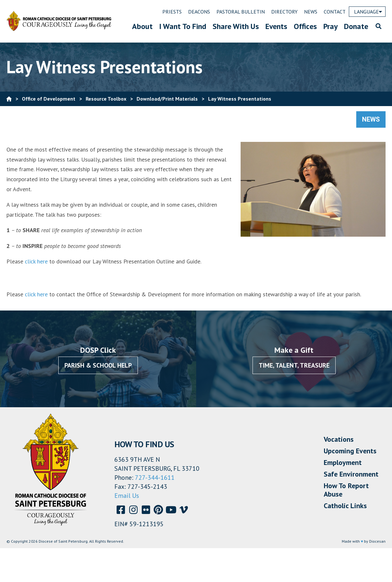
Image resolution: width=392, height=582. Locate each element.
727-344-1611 (155, 478)
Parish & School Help (98, 365)
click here (36, 294)
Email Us (127, 496)
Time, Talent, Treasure (294, 365)
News (371, 119)
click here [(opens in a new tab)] (36, 261)
